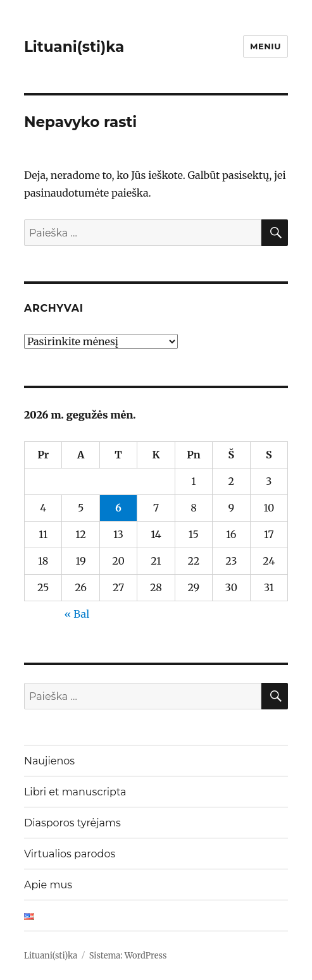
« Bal (77, 614)
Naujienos (49, 761)
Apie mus (48, 885)
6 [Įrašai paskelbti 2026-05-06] (118, 508)
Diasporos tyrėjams (72, 823)
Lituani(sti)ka (74, 47)
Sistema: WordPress (128, 956)
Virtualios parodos (70, 854)
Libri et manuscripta (75, 792)
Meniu (265, 46)
